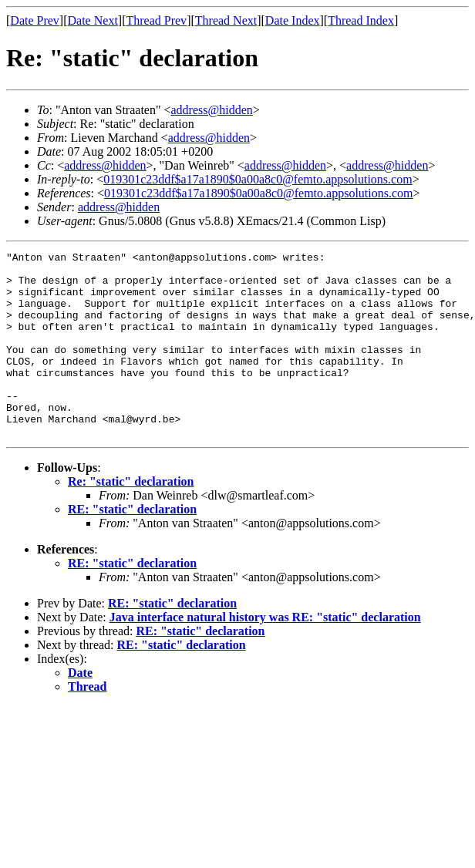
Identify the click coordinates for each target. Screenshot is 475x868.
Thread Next (226, 20)
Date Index (293, 20)
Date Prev (35, 20)
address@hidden (212, 110)
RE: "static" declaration (132, 546)
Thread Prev (156, 20)
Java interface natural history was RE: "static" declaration (265, 654)
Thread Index (361, 20)
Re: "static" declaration (131, 518)
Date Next (93, 20)
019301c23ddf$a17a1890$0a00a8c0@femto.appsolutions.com (258, 179)
